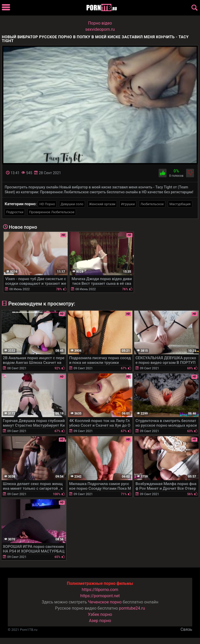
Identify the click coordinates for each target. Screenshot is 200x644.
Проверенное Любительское (52, 212)
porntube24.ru (132, 608)
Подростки (15, 212)
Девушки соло (72, 204)
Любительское (152, 204)
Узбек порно (100, 614)
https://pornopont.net (100, 596)
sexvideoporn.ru (100, 29)
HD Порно (47, 204)
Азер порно (100, 621)
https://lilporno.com (100, 590)
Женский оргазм (102, 204)
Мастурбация (180, 204)
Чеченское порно (105, 602)
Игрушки (128, 204)
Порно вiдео (100, 23)
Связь (186, 629)
